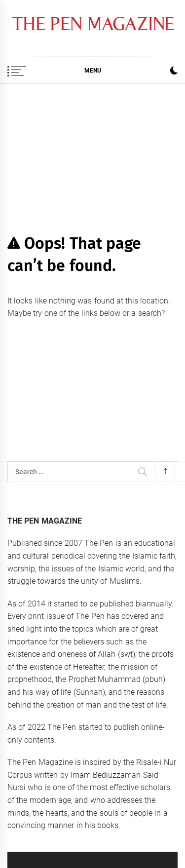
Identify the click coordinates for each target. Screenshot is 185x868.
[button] (174, 72)
